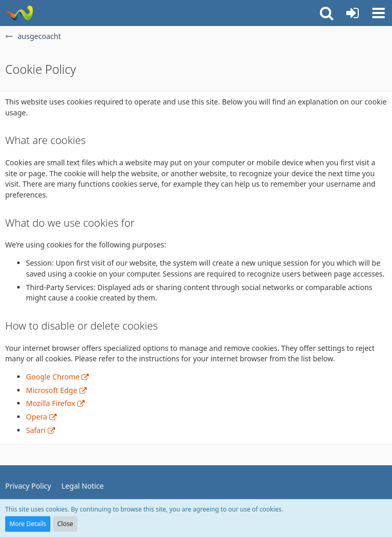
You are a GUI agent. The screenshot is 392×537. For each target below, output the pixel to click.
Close (65, 524)
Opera (37, 417)
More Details (28, 524)
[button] (379, 13)
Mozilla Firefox (51, 403)
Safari (36, 430)
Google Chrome (53, 377)
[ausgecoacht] (19, 13)
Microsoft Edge (52, 390)
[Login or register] (353, 13)
